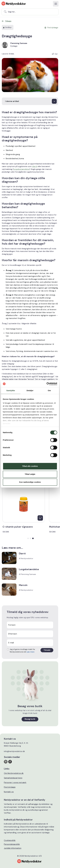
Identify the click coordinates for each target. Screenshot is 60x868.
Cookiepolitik (10, 840)
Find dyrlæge (10, 787)
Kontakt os (9, 792)
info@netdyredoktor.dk (14, 751)
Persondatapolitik (12, 844)
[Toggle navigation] (56, 4)
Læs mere (30, 652)
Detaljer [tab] (30, 390)
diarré (35, 166)
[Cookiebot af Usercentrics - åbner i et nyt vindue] (47, 384)
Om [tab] (49, 390)
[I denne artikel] (30, 101)
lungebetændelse (21, 169)
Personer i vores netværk (15, 782)
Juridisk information (13, 848)
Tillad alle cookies (30, 466)
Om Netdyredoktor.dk (14, 773)
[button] (28, 538)
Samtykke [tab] (11, 390)
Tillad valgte (30, 474)
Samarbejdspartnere (13, 778)
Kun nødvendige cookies (30, 482)
